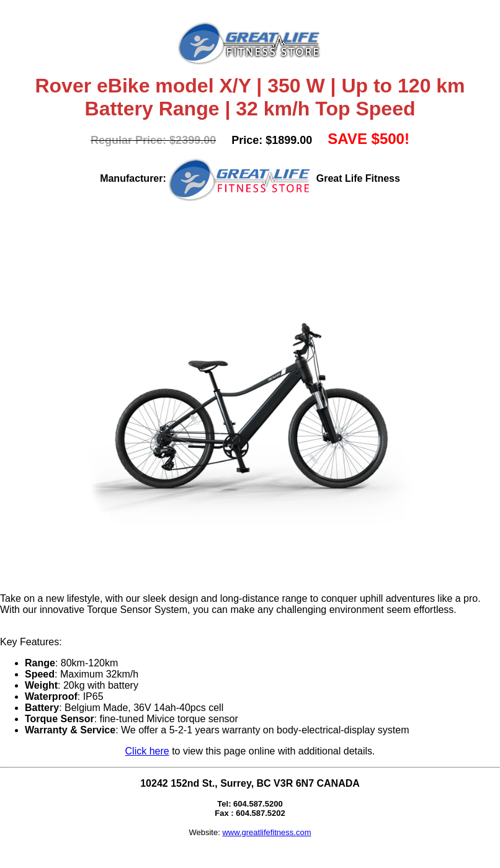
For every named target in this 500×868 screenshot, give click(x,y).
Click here (147, 751)
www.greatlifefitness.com (266, 832)
